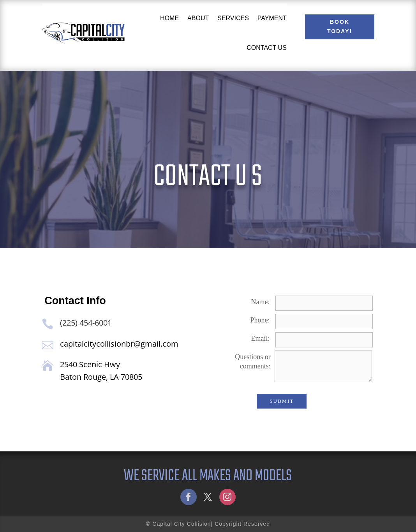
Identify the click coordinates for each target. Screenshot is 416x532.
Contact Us (267, 48)
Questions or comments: (253, 361)
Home (169, 18)
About (198, 18)
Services (233, 18)
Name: (261, 302)
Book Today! (340, 26)
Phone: (260, 320)
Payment (272, 18)
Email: (261, 338)
